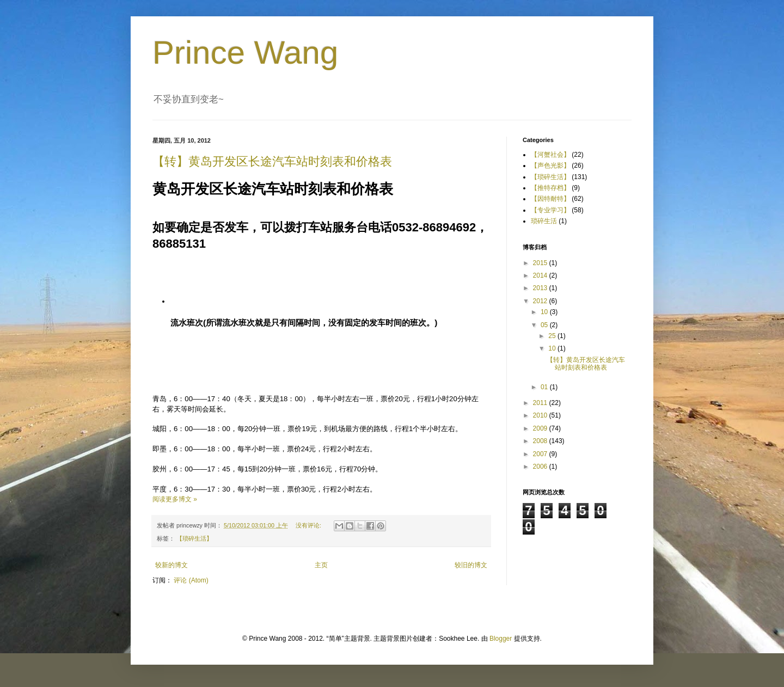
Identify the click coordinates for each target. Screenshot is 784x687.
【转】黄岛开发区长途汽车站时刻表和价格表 (272, 161)
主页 (321, 565)
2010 (541, 415)
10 (545, 312)
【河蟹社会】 (550, 155)
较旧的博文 (471, 565)
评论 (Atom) (191, 580)
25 (553, 336)
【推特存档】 (550, 188)
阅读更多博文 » (175, 499)
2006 (541, 467)
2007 (541, 454)
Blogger (501, 639)
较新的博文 (171, 565)
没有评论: (309, 525)
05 (545, 325)
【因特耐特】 (550, 199)
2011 (541, 403)
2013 (541, 288)
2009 (541, 428)
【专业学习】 (550, 210)
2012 (541, 301)
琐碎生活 (544, 221)
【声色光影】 (550, 165)
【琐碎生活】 (194, 538)
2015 (541, 263)
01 (545, 387)
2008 (541, 441)
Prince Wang (245, 53)
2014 (541, 275)
